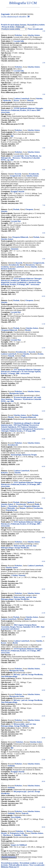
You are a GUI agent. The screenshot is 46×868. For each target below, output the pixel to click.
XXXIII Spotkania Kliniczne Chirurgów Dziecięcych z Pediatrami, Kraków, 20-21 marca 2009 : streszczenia (22, 110)
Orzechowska (21, 504)
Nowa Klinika (16, 817)
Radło (37, 504)
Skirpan (22, 508)
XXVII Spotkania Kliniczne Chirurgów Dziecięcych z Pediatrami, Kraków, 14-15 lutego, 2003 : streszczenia (22, 651)
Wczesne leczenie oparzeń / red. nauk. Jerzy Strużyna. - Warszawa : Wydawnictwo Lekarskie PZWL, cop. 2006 (21, 399)
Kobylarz (19, 35)
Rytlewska (7, 101)
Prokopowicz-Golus (17, 833)
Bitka (26, 835)
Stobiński (11, 766)
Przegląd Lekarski (18, 192)
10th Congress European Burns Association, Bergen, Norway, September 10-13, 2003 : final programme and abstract (23, 627)
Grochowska (38, 508)
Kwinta (40, 354)
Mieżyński (11, 508)
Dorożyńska (13, 506)
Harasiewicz (30, 265)
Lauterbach (20, 267)
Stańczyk (25, 813)
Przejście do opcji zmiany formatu (14, 25)
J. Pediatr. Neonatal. (18, 575)
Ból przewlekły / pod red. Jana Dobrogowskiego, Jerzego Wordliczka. (18, 725)
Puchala (16, 617)
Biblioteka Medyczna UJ (10, 867)
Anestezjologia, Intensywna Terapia (24, 455)
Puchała (16, 209)
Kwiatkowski (34, 174)
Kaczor (16, 101)
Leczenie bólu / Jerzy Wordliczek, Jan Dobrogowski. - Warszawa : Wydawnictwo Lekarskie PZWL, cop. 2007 (21, 158)
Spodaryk (31, 502)
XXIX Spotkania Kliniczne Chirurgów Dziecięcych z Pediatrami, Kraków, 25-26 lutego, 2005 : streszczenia (21, 484)
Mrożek (28, 330)
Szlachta (39, 99)
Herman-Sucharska (8, 269)
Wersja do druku (8, 27)
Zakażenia (15, 249)
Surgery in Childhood (19, 845)
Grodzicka (5, 267)
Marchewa (7, 835)
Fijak (23, 356)
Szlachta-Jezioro (34, 35)
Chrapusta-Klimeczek (20, 237)
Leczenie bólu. (19, 41)
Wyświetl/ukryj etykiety (36, 25)
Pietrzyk (30, 101)
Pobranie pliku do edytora (19, 865)
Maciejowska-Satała (17, 393)
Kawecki (18, 174)
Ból (12, 136)
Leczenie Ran (16, 221)
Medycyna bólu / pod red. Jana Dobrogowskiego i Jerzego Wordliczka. (19, 547)
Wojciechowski (11, 510)
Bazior (3, 506)
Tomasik (11, 356)
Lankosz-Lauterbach (22, 99)
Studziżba (17, 835)
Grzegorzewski (15, 176)
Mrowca (30, 831)
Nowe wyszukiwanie (35, 29)
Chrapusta (29, 209)
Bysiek (15, 643)
